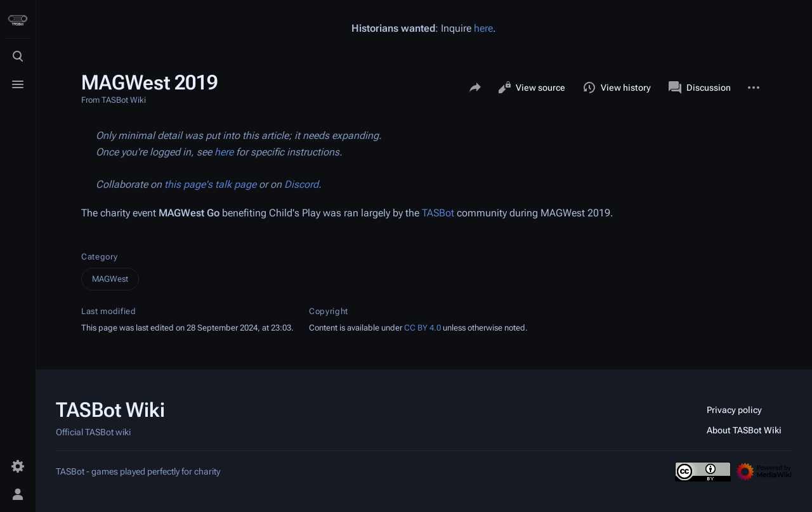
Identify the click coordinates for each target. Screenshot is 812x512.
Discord (301, 184)
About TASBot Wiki (744, 430)
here (483, 28)
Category (99, 257)
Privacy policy (734, 410)
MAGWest (110, 279)
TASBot (438, 213)
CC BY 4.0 (422, 328)
